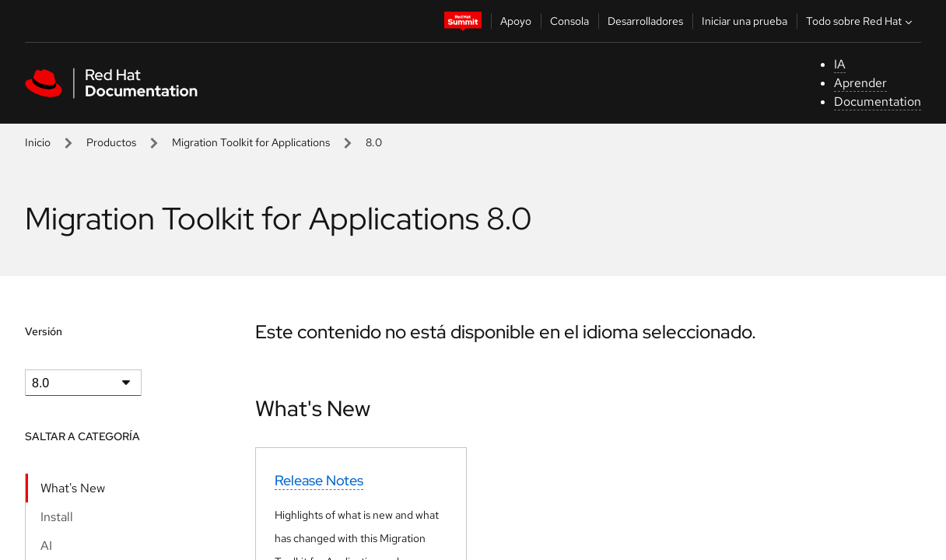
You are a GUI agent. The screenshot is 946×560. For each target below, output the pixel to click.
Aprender (860, 83)
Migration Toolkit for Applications (251, 142)
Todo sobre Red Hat (861, 21)
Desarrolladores (645, 21)
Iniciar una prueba (745, 21)
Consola (569, 21)
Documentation (878, 101)
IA (840, 64)
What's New (73, 488)
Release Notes (319, 480)
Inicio (38, 142)
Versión (44, 331)
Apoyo (516, 21)
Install (57, 517)
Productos (111, 142)
